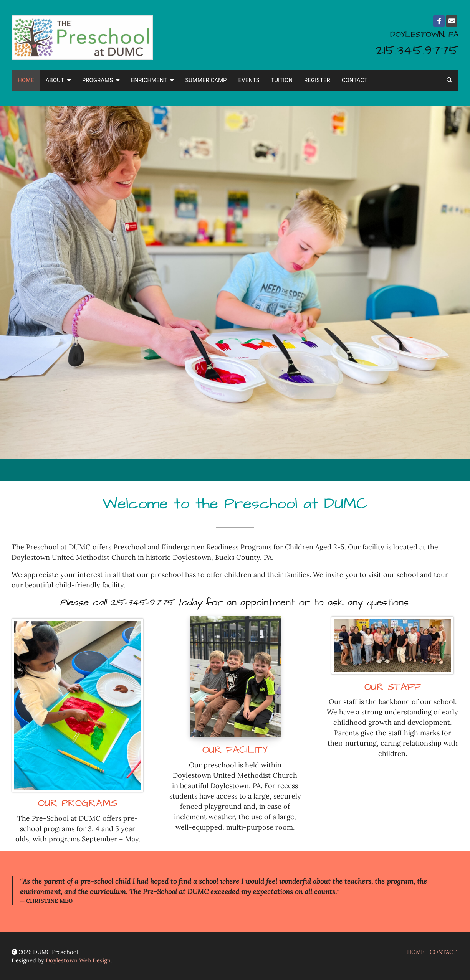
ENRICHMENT (152, 80)
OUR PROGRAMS (78, 803)
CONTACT (355, 80)
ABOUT (58, 80)
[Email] (452, 21)
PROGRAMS (101, 80)
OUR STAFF (393, 687)
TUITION (282, 80)
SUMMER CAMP (206, 80)
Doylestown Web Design (78, 960)
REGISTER (317, 80)
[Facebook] (439, 21)
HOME (26, 80)
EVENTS (249, 80)
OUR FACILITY (235, 750)
